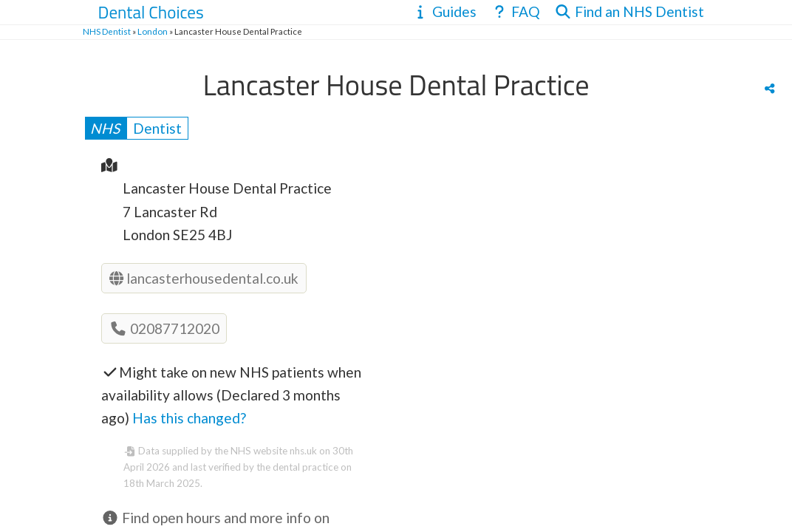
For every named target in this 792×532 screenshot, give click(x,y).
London (153, 31)
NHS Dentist (107, 31)
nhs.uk (303, 451)
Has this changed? (189, 418)
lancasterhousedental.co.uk (204, 278)
